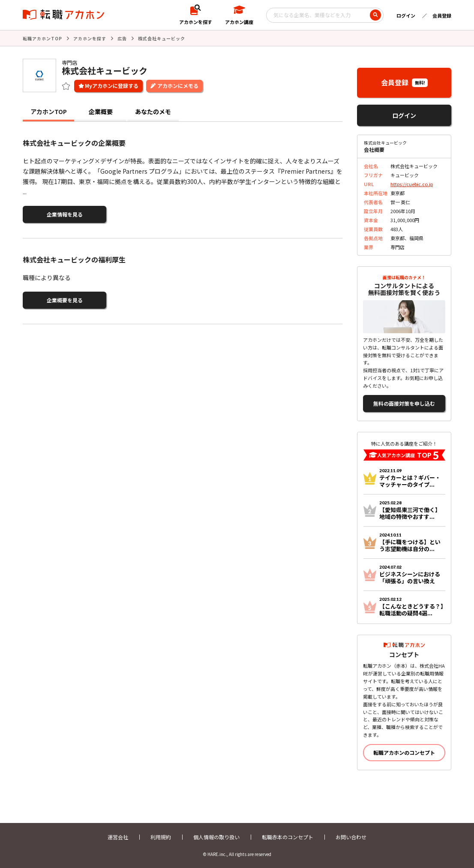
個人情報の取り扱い (216, 837)
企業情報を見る (65, 214)
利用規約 (161, 837)
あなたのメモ (153, 112)
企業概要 (101, 112)
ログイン (406, 15)
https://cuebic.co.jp (412, 184)
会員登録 (442, 15)
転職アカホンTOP (42, 38)
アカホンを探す (90, 38)
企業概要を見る (65, 300)
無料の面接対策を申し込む (404, 403)
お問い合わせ (351, 837)
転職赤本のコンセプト (288, 837)
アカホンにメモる (178, 86)
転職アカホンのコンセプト (404, 752)
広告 (122, 38)
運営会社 (118, 837)
